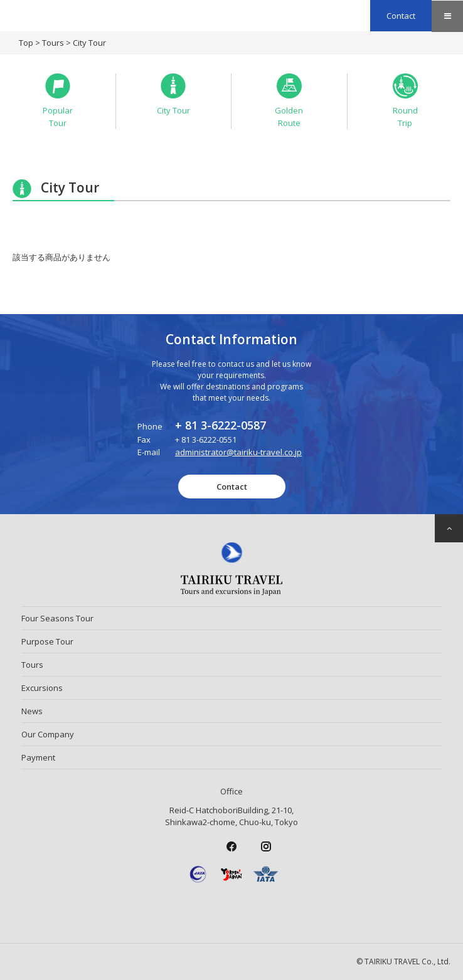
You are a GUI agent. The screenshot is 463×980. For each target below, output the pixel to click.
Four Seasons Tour (57, 618)
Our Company (48, 734)
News (32, 711)
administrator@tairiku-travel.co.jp (238, 452)
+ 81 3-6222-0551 (206, 440)
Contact (401, 16)
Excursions (42, 688)
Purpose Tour (47, 641)
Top (26, 43)
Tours (53, 43)
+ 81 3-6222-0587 (221, 425)
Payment (38, 757)
